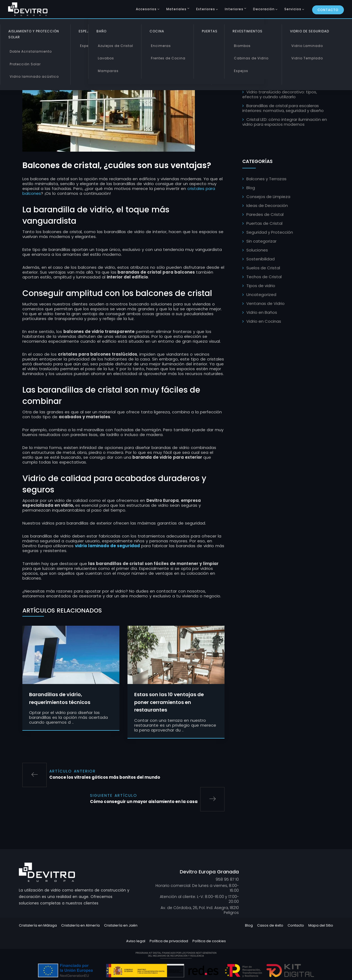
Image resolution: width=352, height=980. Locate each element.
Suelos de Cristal (263, 268)
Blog (251, 188)
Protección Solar (25, 64)
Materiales (176, 9)
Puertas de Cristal (264, 223)
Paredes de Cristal (265, 214)
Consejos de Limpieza (268, 197)
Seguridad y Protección (270, 232)
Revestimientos (248, 31)
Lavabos (106, 58)
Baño (101, 31)
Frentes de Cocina (168, 58)
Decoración (264, 9)
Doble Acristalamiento (31, 51)
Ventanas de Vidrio (265, 303)
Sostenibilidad (260, 259)
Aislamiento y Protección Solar (34, 34)
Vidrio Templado (307, 58)
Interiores (234, 9)
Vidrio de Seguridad (310, 31)
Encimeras (161, 46)
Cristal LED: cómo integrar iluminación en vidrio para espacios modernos (285, 122)
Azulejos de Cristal (115, 46)
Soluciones (257, 250)
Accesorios (146, 9)
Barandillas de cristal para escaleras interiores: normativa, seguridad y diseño (283, 108)
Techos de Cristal (264, 277)
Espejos (87, 46)
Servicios (293, 9)
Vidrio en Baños (262, 312)
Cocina (157, 31)
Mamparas (108, 71)
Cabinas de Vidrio (251, 58)
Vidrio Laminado (307, 46)
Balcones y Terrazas (266, 179)
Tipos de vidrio (261, 286)
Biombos (242, 46)
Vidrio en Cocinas (264, 321)
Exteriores (206, 9)
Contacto (328, 10)
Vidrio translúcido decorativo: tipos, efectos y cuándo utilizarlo (280, 94)
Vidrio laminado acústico (34, 76)
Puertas (210, 31)
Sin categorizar (261, 241)
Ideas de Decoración (267, 205)
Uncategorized (261, 295)
